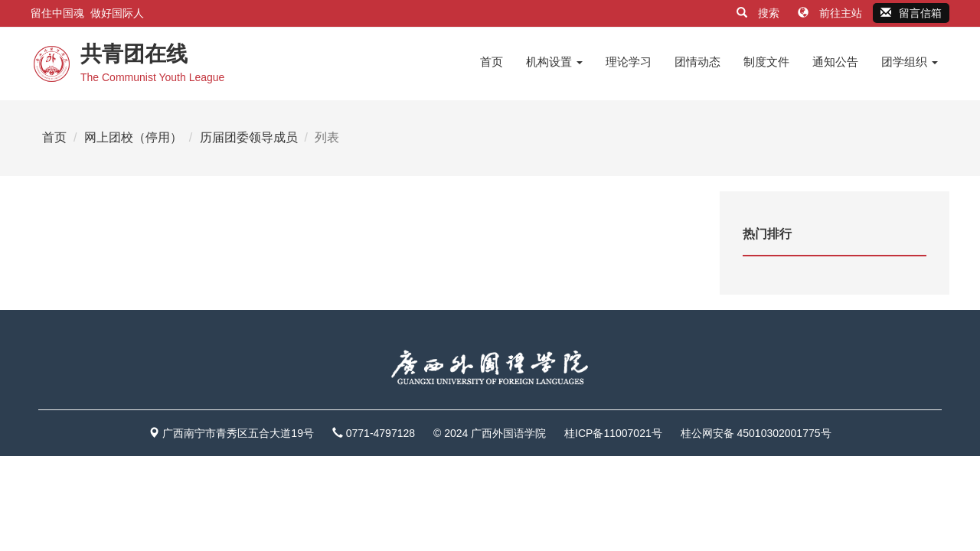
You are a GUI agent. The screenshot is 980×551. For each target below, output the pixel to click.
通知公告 (835, 62)
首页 (492, 62)
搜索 (759, 13)
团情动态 (697, 62)
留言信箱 (911, 13)
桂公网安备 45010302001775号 (756, 433)
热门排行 (767, 234)
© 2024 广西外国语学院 (490, 433)
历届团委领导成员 (249, 137)
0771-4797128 (381, 433)
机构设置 (554, 62)
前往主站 (831, 13)
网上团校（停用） (133, 137)
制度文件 (766, 62)
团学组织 (910, 62)
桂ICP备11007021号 (613, 433)
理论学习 (629, 62)
